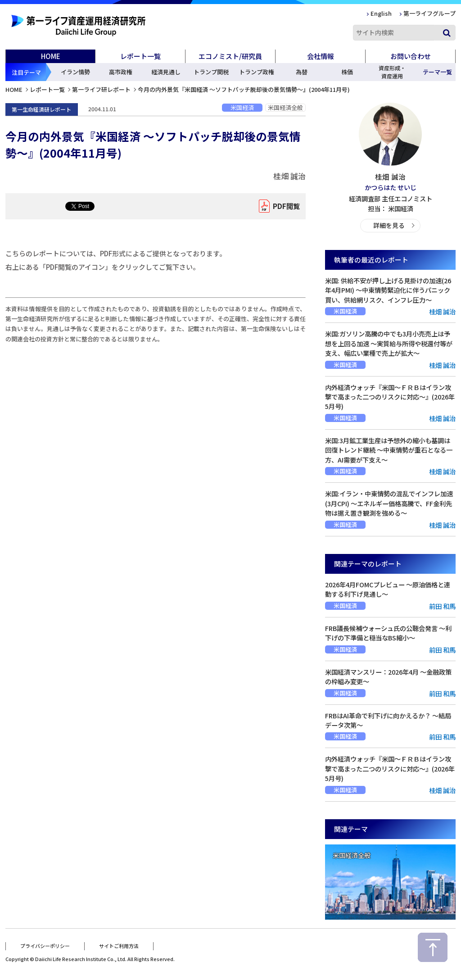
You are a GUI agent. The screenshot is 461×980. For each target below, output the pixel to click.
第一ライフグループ (429, 13)
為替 (302, 72)
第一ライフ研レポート (101, 89)
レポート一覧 (47, 89)
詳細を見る (389, 225)
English (381, 13)
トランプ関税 (211, 72)
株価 (347, 72)
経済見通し (166, 72)
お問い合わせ (411, 56)
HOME (51, 56)
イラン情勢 (75, 72)
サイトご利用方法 (119, 945)
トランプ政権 (257, 72)
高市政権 (121, 72)
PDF (284, 206)
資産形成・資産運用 (392, 72)
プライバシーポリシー (45, 945)
